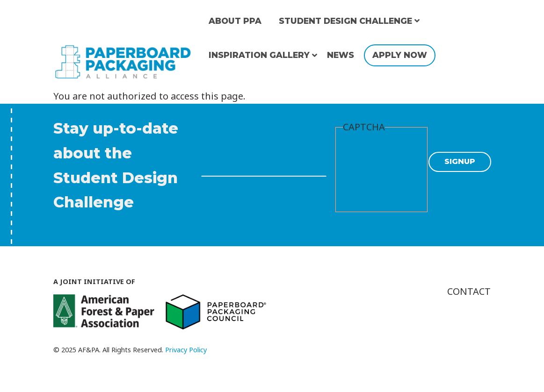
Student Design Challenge (345, 21)
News (341, 55)
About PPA (235, 21)
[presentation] (381, 171)
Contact (469, 291)
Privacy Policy (186, 350)
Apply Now (400, 55)
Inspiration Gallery (259, 55)
